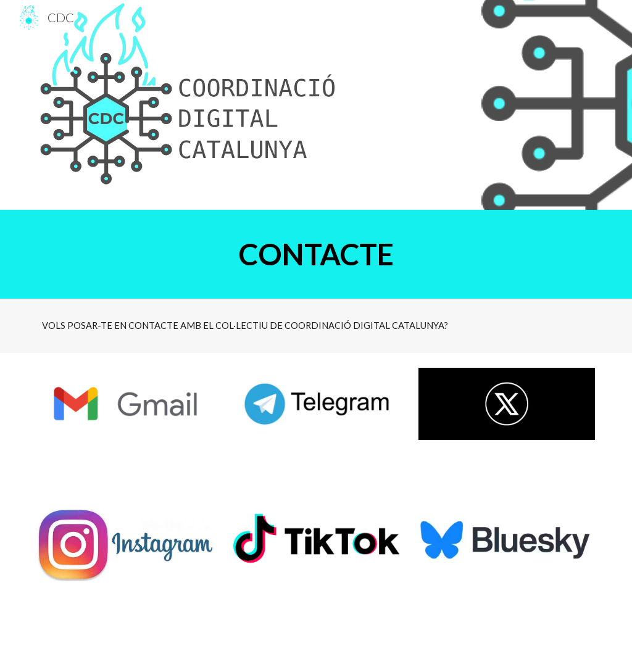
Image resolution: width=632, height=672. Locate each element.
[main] (316, 254)
